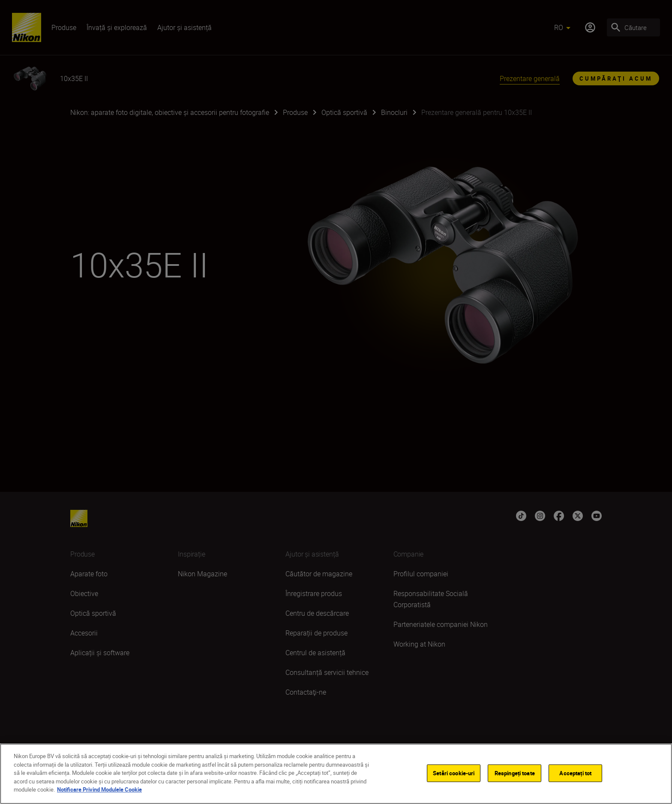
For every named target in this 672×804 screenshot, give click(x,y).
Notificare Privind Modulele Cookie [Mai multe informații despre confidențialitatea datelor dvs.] (99, 791)
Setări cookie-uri (454, 774)
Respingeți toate (515, 774)
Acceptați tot (575, 774)
